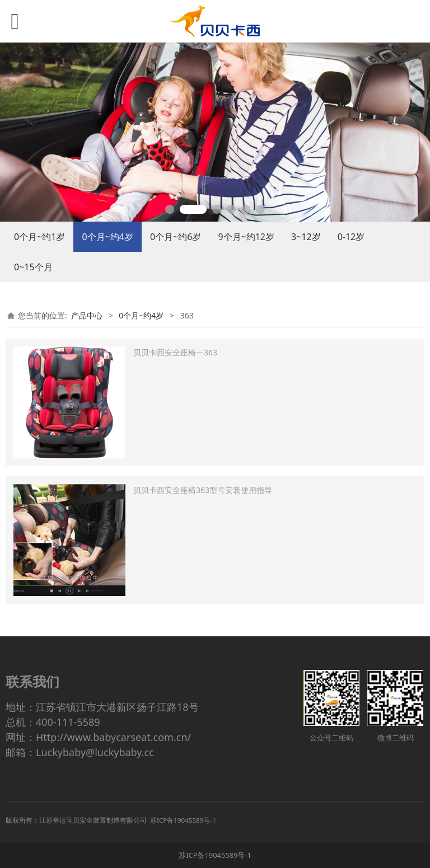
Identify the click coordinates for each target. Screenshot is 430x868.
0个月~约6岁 (176, 237)
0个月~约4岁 (107, 237)
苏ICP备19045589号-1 (215, 855)
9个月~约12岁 (246, 237)
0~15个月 (33, 267)
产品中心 (87, 315)
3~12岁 (306, 237)
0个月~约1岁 (39, 237)
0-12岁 (351, 237)
